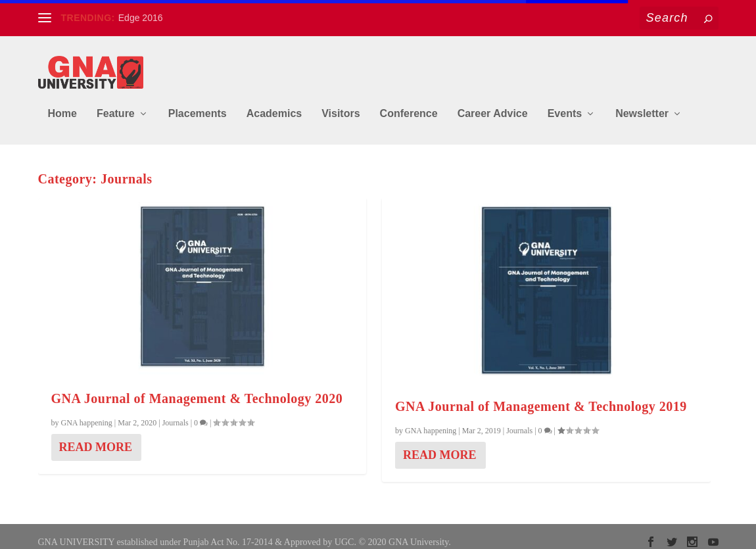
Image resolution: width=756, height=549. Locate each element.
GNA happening (87, 414)
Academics (274, 104)
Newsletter (642, 104)
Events (565, 104)
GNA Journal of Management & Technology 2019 (541, 397)
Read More (96, 437)
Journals (176, 414)
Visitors (341, 104)
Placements (198, 104)
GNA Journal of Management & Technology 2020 (197, 389)
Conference (409, 104)
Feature (116, 104)
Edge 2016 (141, 18)
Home (62, 104)
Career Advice (493, 104)
